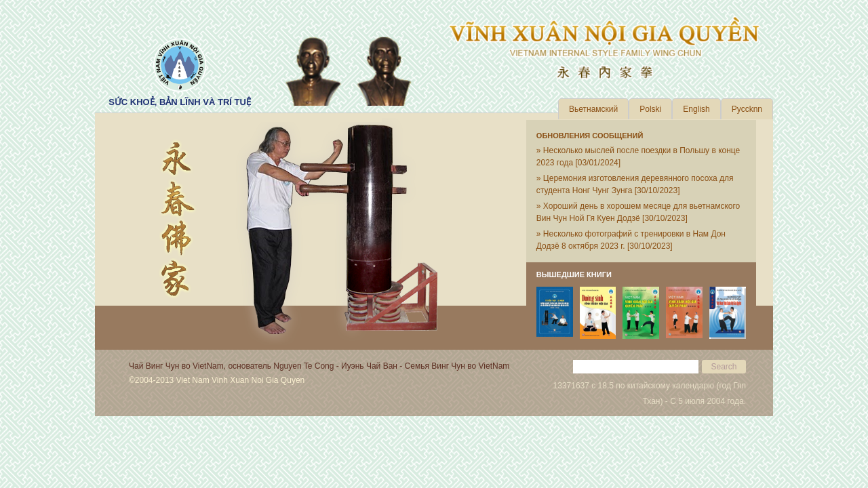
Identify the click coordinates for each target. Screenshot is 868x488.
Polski (650, 109)
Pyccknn (747, 109)
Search (724, 367)
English (696, 109)
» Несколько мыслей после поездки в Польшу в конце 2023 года (638, 157)
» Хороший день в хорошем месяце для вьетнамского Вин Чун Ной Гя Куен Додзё (638, 212)
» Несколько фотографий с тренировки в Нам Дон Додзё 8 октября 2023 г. (631, 240)
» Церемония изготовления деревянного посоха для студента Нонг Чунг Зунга (635, 184)
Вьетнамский (593, 109)
